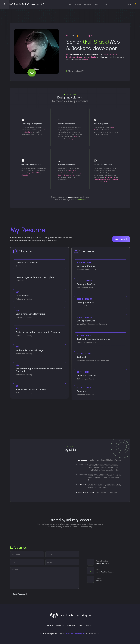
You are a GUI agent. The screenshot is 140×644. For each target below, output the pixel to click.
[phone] (62, 554)
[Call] (109, 562)
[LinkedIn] (128, 4)
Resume (87, 4)
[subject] (62, 562)
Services (77, 4)
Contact (105, 4)
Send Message (20, 594)
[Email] (109, 571)
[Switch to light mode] (136, 4)
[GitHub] (131, 4)
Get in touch (121, 239)
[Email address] (27, 562)
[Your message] (45, 578)
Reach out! (81, 200)
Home (68, 4)
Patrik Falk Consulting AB (75, 634)
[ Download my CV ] (75, 71)
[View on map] (109, 579)
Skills (96, 4)
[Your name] (27, 554)
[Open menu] (4, 4)
